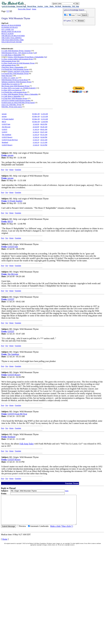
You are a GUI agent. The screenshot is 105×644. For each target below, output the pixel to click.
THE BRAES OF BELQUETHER (13, 36)
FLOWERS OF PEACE (10, 27)
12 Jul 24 (36, 132)
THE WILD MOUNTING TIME (13, 40)
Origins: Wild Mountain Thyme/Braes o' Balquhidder (26, 57)
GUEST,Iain (6, 124)
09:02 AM (44, 129)
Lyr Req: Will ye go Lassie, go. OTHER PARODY (19, 88)
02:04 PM (44, 137)
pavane (4, 114)
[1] (8, 11)
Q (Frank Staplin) (8, 119)
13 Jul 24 (36, 140)
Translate (18, 170)
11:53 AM (44, 119)
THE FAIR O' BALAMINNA (12, 38)
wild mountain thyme (9, 65)
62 (46, 57)
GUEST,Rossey (7, 137)
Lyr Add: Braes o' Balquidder (11, 55)
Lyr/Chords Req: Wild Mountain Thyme (15, 69)
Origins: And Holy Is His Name (18, 71)
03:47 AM (44, 132)
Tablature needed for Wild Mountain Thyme (16, 82)
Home (34, 9)
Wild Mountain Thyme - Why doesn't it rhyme (17, 53)
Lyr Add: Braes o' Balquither (11, 96)
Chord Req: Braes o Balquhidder (12, 67)
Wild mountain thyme (9, 61)
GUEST (5, 129)
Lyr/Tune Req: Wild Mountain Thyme (14, 98)
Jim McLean (6, 127)
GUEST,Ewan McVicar (10, 140)
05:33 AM (44, 135)
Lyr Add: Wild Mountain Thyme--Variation (16, 51)
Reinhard (5, 142)
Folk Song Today (27, 444)
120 (35, 53)
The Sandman (6, 135)
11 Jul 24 (36, 129)
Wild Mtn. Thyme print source (12, 107)
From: (4, 155)
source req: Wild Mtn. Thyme (11, 105)
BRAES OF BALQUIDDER (11, 25)
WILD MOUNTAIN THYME (12, 42)
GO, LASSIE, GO (8, 29)
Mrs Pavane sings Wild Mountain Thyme (15, 86)
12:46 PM (44, 122)
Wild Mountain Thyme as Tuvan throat (15, 80)
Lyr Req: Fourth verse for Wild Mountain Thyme (18, 63)
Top (7, 170)
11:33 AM (44, 116)
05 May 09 (36, 114)
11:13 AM (44, 142)
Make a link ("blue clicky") (62, 532)
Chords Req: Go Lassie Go (11, 84)
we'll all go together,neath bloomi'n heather (16, 100)
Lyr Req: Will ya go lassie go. (12, 90)
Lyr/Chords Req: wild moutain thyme (14, 92)
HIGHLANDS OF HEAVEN (11, 31)
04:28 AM (44, 127)
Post (2, 170)
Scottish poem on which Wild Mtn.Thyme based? (18, 103)
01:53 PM (44, 145)
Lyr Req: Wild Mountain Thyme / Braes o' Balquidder (20, 94)
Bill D (4, 122)
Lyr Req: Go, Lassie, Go (10, 78)
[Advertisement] (79, 43)
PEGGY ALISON (7, 34)
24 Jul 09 (36, 127)
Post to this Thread (24, 9)
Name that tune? (7, 76)
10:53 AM (44, 140)
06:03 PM (44, 124)
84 (18, 61)
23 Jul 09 (36, 124)
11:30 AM (44, 114)
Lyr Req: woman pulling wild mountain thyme (17, 59)
